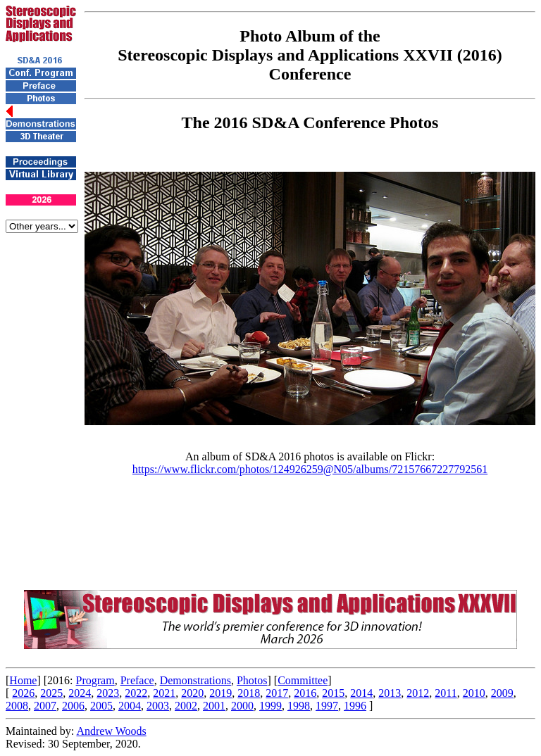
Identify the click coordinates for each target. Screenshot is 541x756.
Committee (303, 680)
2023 (108, 693)
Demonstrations (195, 680)
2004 (130, 706)
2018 (249, 693)
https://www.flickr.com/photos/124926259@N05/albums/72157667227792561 (310, 469)
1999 (270, 706)
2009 (502, 693)
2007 (45, 706)
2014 (361, 693)
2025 (51, 693)
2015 (333, 693)
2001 (214, 706)
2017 (277, 693)
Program (95, 680)
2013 (390, 693)
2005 (101, 706)
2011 (446, 693)
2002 (186, 706)
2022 (136, 693)
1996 (355, 706)
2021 (164, 693)
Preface (137, 680)
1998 (299, 706)
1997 (327, 706)
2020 (192, 693)
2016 (305, 693)
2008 (17, 706)
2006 (73, 706)
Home (23, 680)
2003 (158, 706)
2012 (418, 693)
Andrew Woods (111, 731)
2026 (23, 693)
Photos (252, 680)
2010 (474, 693)
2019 (220, 693)
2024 (80, 693)
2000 (242, 706)
